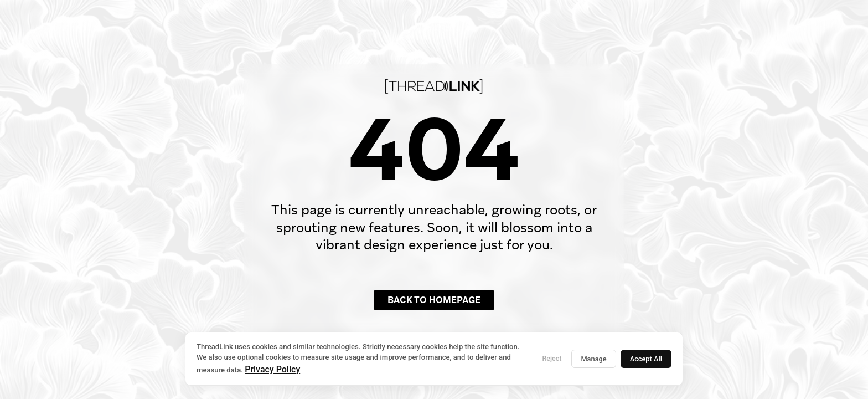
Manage (593, 359)
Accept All (646, 359)
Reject (552, 358)
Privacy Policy (272, 369)
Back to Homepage (434, 300)
